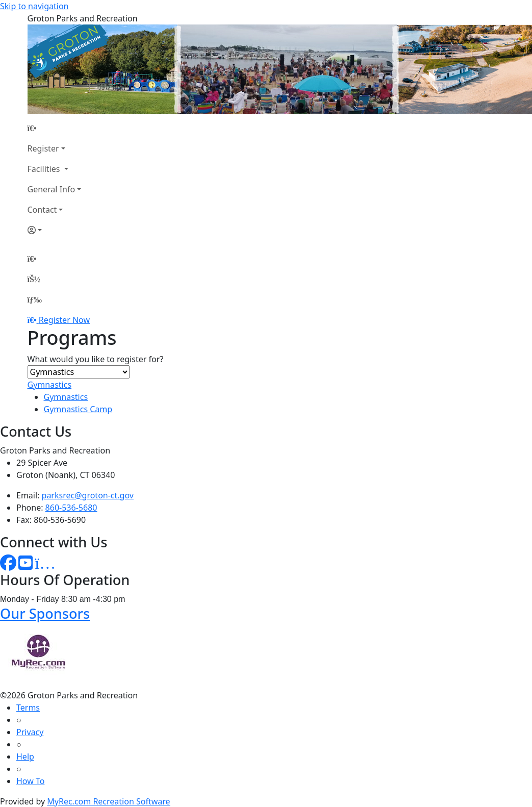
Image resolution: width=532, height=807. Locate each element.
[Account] (55, 230)
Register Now (64, 320)
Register (43, 148)
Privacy (30, 732)
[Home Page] (55, 128)
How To (30, 781)
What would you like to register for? (96, 359)
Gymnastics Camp (78, 409)
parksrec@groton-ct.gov (88, 495)
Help (25, 756)
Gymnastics (50, 385)
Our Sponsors (45, 613)
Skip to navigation (34, 6)
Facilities (45, 169)
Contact (42, 210)
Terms (28, 708)
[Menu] (35, 299)
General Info (52, 189)
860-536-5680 (71, 508)
